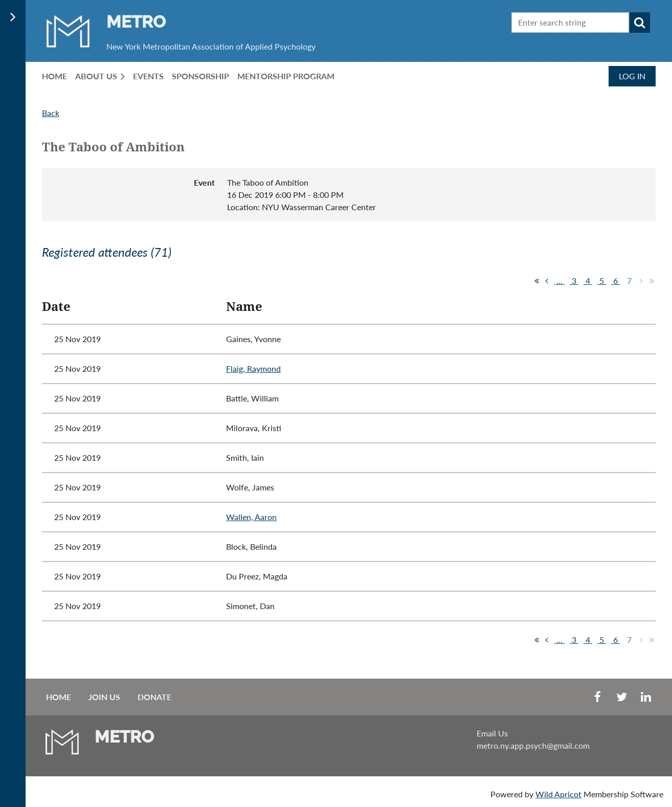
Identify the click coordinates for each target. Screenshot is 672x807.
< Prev (547, 281)
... (559, 281)
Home (59, 697)
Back (51, 113)
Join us (104, 697)
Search (640, 23)
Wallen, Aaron (251, 517)
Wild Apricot (558, 794)
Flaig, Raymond (253, 368)
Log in (632, 76)
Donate (154, 697)
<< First (536, 281)
